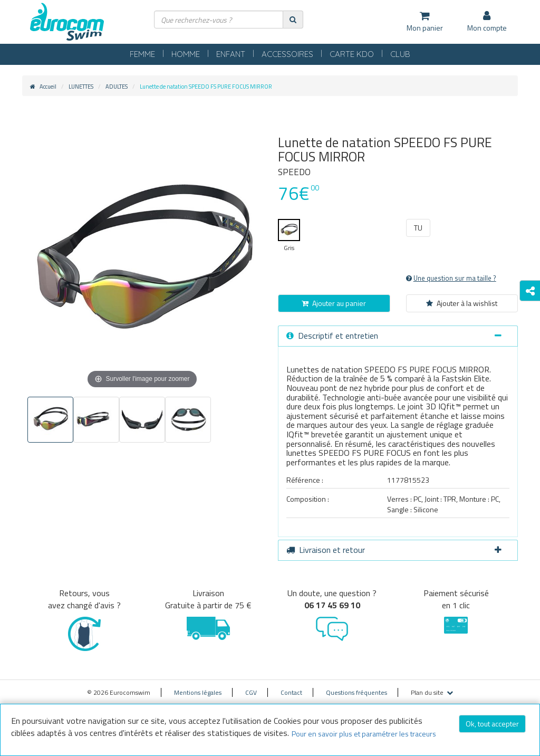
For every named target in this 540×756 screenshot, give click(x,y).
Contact (291, 692)
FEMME (142, 54)
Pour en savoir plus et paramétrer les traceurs (364, 734)
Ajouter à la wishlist (462, 303)
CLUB (400, 54)
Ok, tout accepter (492, 724)
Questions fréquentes (356, 692)
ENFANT (231, 54)
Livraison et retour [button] (394, 550)
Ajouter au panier (334, 303)
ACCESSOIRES (287, 54)
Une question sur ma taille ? (451, 278)
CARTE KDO (352, 54)
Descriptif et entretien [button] (394, 336)
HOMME (186, 54)
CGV (251, 692)
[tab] (398, 336)
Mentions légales (198, 692)
